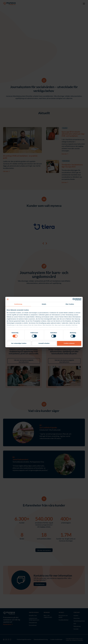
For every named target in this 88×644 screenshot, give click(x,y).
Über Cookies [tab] (70, 304)
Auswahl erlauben (44, 343)
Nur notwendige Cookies (19, 343)
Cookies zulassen (69, 343)
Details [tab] (44, 304)
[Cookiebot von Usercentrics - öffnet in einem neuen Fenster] (74, 299)
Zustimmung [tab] (18, 304)
